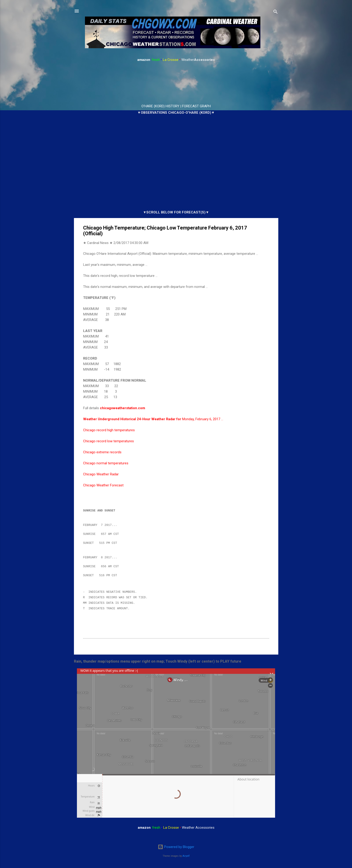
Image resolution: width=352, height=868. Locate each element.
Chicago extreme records (102, 452)
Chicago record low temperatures (108, 441)
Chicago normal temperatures (106, 463)
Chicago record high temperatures (109, 430)
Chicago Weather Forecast (103, 485)
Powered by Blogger (176, 847)
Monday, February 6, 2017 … (153, 419)
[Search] (276, 13)
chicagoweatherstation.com (122, 408)
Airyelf (186, 856)
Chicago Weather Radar (101, 474)
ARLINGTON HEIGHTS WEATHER (176, 83)
